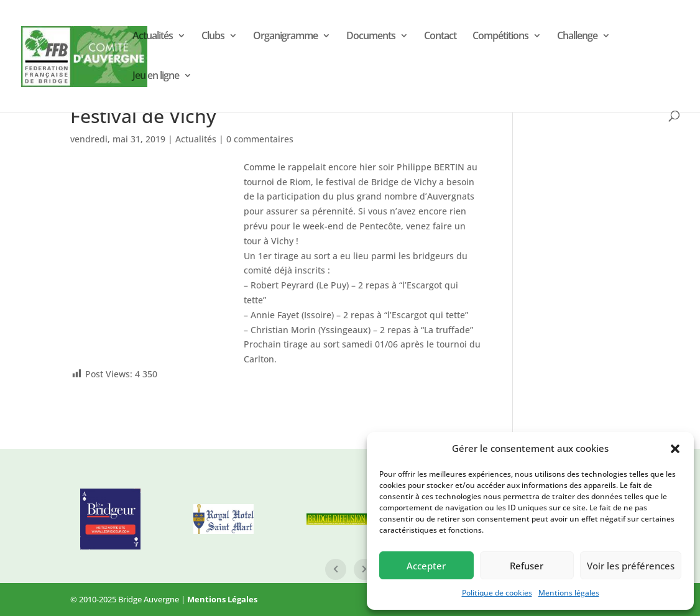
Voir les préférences (631, 566)
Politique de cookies (497, 593)
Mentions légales (569, 593)
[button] (675, 449)
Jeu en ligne (156, 76)
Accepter (426, 566)
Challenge (577, 37)
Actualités (153, 37)
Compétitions (500, 37)
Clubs (213, 37)
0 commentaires (260, 139)
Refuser (527, 566)
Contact (440, 37)
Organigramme (285, 37)
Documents (371, 37)
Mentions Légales (222, 599)
